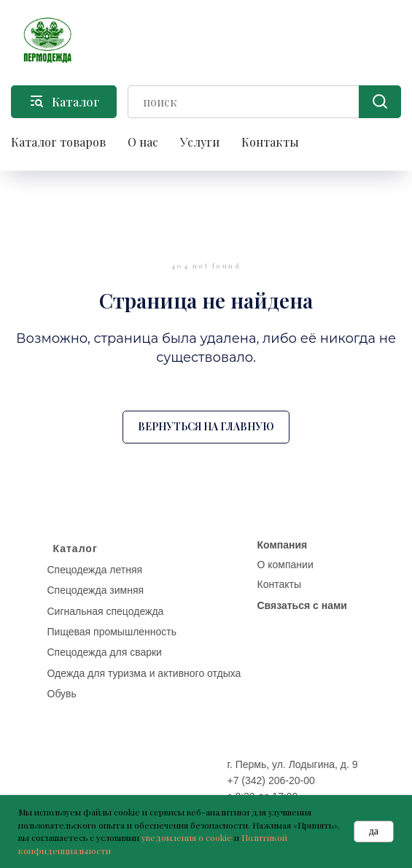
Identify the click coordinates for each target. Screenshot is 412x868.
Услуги (200, 142)
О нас (143, 142)
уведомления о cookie (187, 837)
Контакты (270, 142)
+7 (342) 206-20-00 (271, 780)
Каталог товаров (58, 142)
